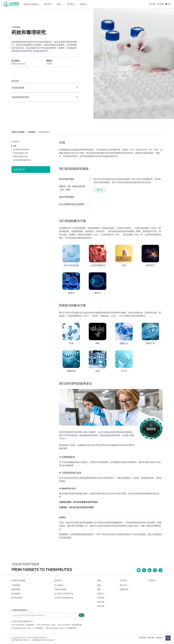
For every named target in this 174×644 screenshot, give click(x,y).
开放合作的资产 (61, 589)
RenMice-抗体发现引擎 (64, 598)
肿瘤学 (71, 293)
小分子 (124, 371)
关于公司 (123, 585)
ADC (98, 343)
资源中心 (101, 594)
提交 (82, 615)
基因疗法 (150, 343)
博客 (99, 589)
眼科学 (98, 293)
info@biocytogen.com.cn (23, 628)
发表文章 (101, 602)
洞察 (60, 4)
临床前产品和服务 (32, 4)
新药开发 (48, 4)
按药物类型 (16, 594)
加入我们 (153, 4)
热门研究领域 (17, 598)
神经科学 (150, 265)
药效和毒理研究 (44, 132)
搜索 (161, 4)
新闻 (99, 585)
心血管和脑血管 (98, 265)
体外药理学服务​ (67, 197)
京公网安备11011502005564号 (43, 640)
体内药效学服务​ (67, 179)
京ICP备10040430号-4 (21, 640)
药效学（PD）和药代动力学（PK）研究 (72, 188)
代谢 (124, 265)
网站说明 (143, 638)
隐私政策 (159, 638)
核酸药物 (71, 371)
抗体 (71, 343)
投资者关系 (124, 589)
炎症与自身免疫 (71, 265)
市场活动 (101, 598)
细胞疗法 (124, 343)
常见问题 (101, 606)
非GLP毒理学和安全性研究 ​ (72, 204)
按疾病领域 (16, 589)
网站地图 (151, 638)
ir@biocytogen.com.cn (55, 628)
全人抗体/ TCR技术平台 (64, 594)
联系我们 (83, 4)
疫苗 (98, 371)
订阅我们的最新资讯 (20, 610)
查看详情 (100, 190)
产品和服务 (31, 132)
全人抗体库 (59, 585)
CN (168, 4)
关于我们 (71, 4)
